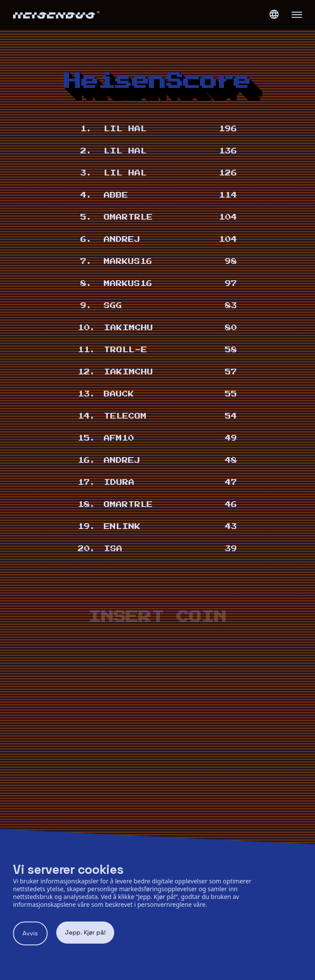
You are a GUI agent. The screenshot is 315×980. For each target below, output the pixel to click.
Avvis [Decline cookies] (30, 933)
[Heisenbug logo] (85, 15)
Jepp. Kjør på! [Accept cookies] (85, 932)
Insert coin (157, 617)
